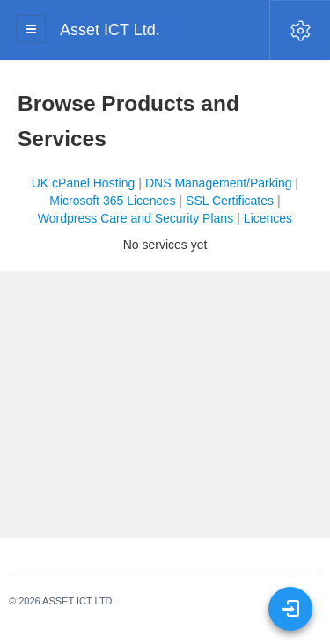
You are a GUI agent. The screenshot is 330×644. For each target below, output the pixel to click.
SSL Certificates (230, 201)
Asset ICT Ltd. (110, 30)
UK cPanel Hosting (84, 183)
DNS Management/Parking (219, 183)
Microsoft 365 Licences (112, 201)
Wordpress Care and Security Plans (136, 218)
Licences (268, 218)
